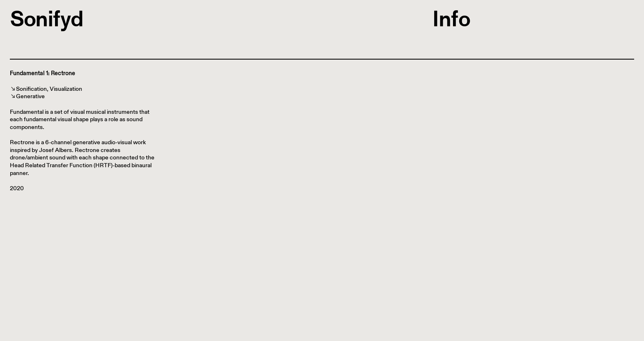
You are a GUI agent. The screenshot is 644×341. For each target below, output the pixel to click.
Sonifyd (47, 19)
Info (451, 19)
